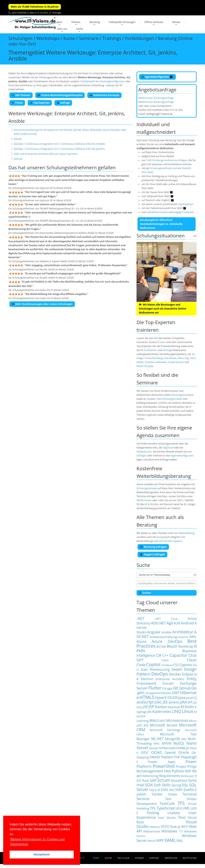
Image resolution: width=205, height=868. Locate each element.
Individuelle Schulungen (122, 22)
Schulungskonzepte (182, 395)
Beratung (95, 22)
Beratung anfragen (153, 547)
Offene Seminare (154, 22)
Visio (182, 817)
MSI (184, 739)
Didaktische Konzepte (104, 95)
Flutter (155, 688)
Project (181, 767)
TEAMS (172, 794)
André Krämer (176, 362)
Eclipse (188, 674)
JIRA (184, 702)
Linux (187, 711)
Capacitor (178, 655)
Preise (17, 103)
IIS (170, 697)
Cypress (186, 665)
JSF (146, 707)
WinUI (152, 841)
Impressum (171, 858)
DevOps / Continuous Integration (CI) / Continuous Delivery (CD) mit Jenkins (59, 149)
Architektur (183, 632)
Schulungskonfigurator (112, 81)
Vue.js (175, 826)
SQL (185, 785)
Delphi (177, 669)
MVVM (167, 743)
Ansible (167, 632)
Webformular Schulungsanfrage (156, 98)
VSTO (165, 826)
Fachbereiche (88, 81)
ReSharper (187, 776)
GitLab (18, 139)
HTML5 (147, 697)
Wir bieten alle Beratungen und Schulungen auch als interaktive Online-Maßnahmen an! (163, 309)
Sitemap (139, 858)
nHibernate (167, 748)
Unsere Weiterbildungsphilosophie (60, 95)
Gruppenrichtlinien (158, 693)
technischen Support (170, 541)
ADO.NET (158, 623)
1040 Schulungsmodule (169, 399)
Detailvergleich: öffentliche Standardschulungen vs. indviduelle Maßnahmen (161, 224)
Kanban (161, 707)
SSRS (179, 790)
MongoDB (173, 739)
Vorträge (167, 350)
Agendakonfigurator (157, 77)
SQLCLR (155, 790)
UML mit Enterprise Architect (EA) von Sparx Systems (46, 154)
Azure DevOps (167, 641)
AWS (193, 637)
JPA (190, 702)
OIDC (145, 753)
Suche (79, 29)
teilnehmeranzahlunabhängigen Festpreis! (170, 212)
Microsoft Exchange (165, 730)
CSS (176, 665)
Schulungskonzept (147, 488)
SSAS (164, 790)
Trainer (162, 342)
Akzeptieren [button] (42, 854)
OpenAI (170, 753)
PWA (167, 771)
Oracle (184, 752)
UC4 (179, 808)
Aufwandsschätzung (163, 637)
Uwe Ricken (170, 358)
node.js (183, 748)
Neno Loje (183, 358)
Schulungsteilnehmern (72, 167)
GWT (176, 693)
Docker (175, 674)
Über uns (62, 29)
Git (176, 688)
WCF (185, 827)
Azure (142, 641)
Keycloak (174, 707)
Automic (183, 637)
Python (178, 771)
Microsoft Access (164, 725)
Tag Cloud (123, 858)
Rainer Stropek (145, 366)
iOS (175, 697)
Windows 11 (172, 831)
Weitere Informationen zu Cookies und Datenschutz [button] (37, 842)
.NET (141, 618)
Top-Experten (40, 103)
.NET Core (166, 619)
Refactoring (150, 776)
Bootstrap (186, 646)
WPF (160, 840)
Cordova (167, 665)
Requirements (169, 776)
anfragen (142, 456)
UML (186, 808)
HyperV (161, 697)
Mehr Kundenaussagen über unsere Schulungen (42, 304)
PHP (177, 757)
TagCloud (168, 448)
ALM (177, 623)
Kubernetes (162, 711)
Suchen (145, 593)
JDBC (158, 702)
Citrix (165, 660)
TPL (153, 808)
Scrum (164, 780)
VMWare (155, 827)
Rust (146, 781)
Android (187, 623)
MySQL (179, 743)
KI (182, 707)
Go (194, 688)
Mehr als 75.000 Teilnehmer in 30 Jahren (35, 7)
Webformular (144, 500)
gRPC (141, 693)
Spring (176, 785)
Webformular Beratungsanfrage (156, 102)
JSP (151, 707)
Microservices (177, 720)
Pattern (167, 757)
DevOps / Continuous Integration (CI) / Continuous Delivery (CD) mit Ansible (59, 144)
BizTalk (161, 646)
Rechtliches (190, 858)
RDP (188, 771)
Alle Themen (21, 95)
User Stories (167, 817)
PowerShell (164, 766)
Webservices (152, 831)
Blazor (172, 646)
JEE (165, 702)
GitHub (18, 159)
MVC (157, 743)
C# (159, 655)
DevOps (160, 674)
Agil (170, 623)
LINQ (176, 711)
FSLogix (167, 688)
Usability (174, 813)
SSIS (172, 790)
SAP (153, 780)
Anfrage (57, 13)
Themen (76, 22)
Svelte (189, 789)
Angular (154, 632)
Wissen (176, 22)
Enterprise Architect (170, 679)
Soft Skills (162, 785)
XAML (170, 840)
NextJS (154, 748)
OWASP (155, 757)
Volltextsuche (144, 452)
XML (180, 841)
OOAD (157, 752)
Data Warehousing (155, 670)
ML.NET (157, 739)
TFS (181, 803)
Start (60, 22)
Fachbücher (150, 350)
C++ (165, 655)
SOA (149, 785)
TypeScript (166, 808)
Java (182, 697)
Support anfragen (152, 554)
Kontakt (154, 858)
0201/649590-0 (20, 13)
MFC (162, 721)
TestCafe (167, 803)
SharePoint (179, 781)
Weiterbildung (186, 533)
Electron (147, 679)
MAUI (154, 720)
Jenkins (174, 702)
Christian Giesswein (156, 362)
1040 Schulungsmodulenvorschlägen (167, 160)
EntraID (168, 683)
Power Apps (162, 762)
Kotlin (189, 707)
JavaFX (191, 698)
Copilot (153, 664)
